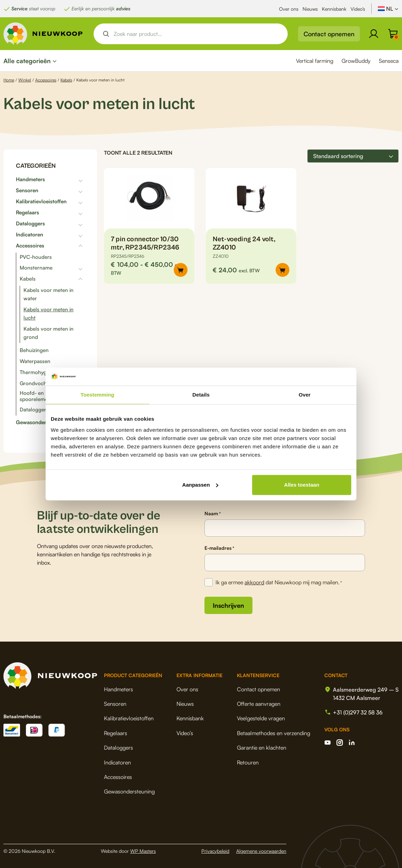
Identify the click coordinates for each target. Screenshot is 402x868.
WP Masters (143, 851)
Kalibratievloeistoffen (41, 202)
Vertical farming (315, 61)
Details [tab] (201, 395)
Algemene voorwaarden (261, 851)
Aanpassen (200, 485)
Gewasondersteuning (41, 422)
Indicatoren (30, 235)
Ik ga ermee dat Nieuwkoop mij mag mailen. (279, 583)
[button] (283, 270)
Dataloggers (30, 224)
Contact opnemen (329, 34)
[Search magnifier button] (106, 34)
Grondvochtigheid (41, 383)
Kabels (66, 80)
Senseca (389, 61)
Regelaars (27, 213)
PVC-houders (36, 257)
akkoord (254, 582)
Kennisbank (334, 9)
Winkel (25, 80)
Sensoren (27, 191)
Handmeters (30, 179)
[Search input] (197, 34)
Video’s (358, 9)
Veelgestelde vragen (261, 718)
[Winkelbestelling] (353, 156)
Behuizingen (34, 350)
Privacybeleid (215, 851)
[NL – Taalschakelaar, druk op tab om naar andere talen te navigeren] (388, 9)
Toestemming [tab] (97, 395)
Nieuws (310, 9)
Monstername (36, 268)
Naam (213, 514)
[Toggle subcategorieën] (65, 179)
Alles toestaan (302, 485)
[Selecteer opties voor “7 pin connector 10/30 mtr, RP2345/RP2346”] (181, 270)
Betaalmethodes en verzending (274, 733)
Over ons (289, 9)
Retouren (248, 762)
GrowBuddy (356, 61)
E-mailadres (219, 548)
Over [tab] (305, 395)
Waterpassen (35, 361)
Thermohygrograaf (42, 372)
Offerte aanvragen (259, 704)
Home (9, 80)
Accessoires (46, 80)
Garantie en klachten (262, 748)
